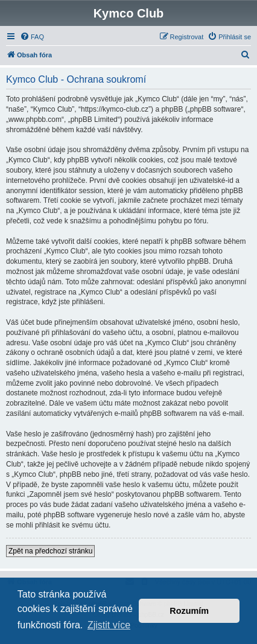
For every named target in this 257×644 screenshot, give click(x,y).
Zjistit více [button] (109, 625)
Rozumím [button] (189, 611)
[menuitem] (32, 37)
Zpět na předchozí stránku (50, 551)
